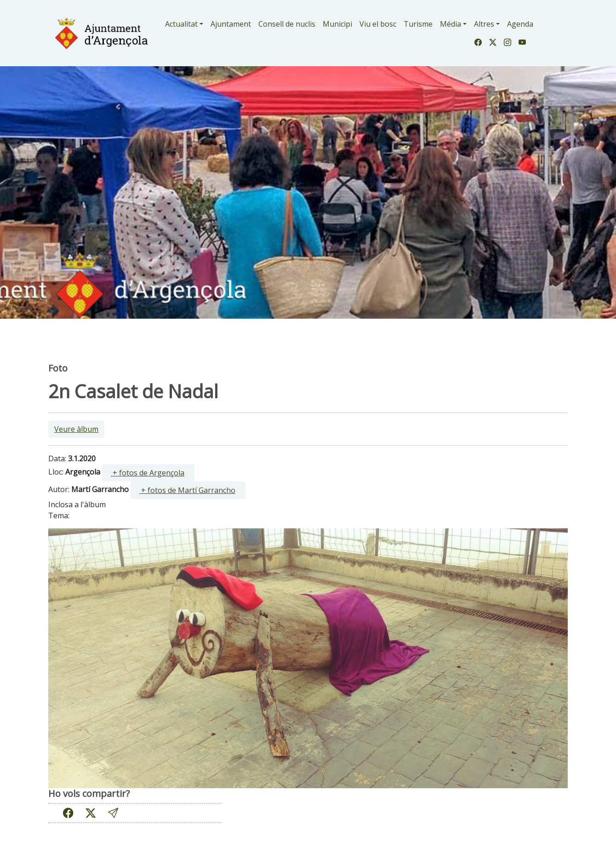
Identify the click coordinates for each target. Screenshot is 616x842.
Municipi (337, 24)
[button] (113, 813)
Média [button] (451, 24)
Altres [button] (484, 24)
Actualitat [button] (181, 24)
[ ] (148, 473)
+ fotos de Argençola (148, 473)
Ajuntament (231, 24)
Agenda (520, 24)
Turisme (418, 24)
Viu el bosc (378, 24)
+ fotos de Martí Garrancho (187, 490)
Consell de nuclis (287, 24)
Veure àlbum (76, 429)
